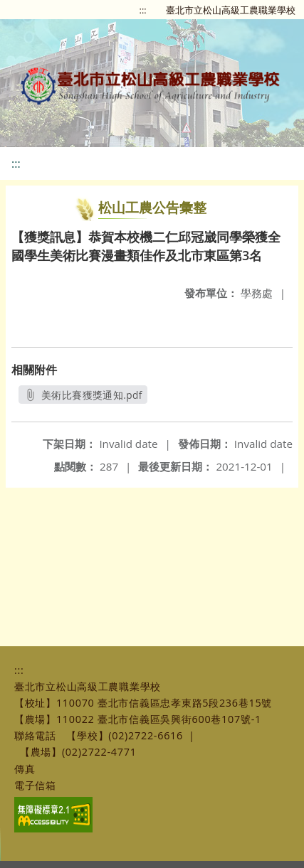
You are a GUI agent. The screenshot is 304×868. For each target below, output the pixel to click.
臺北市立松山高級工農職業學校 (231, 10)
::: (143, 10)
